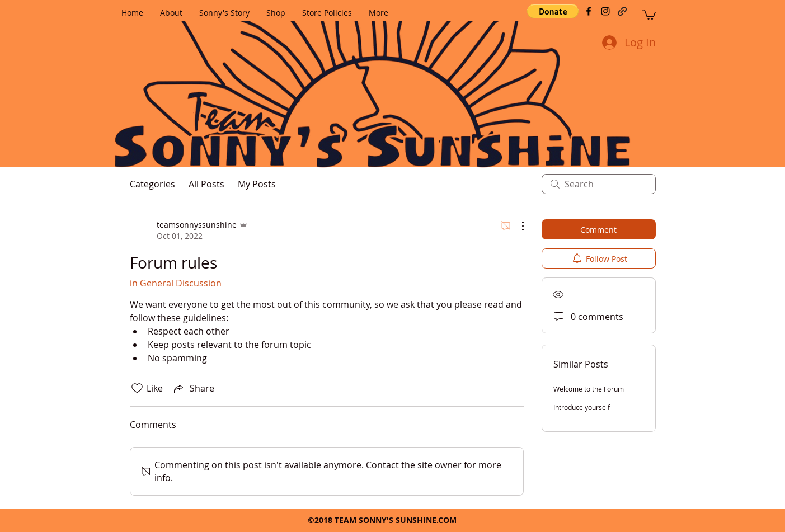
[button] (553, 11)
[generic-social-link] (622, 11)
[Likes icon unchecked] (137, 388)
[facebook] (589, 11)
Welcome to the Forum (589, 389)
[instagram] (605, 11)
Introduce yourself (582, 407)
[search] (599, 184)
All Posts (206, 184)
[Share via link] (193, 388)
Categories (152, 184)
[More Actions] (517, 226)
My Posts (257, 184)
